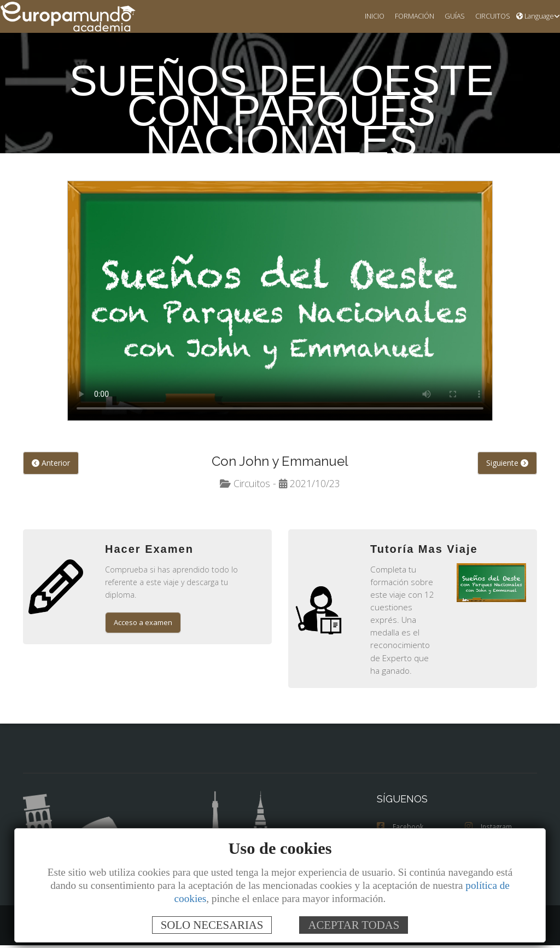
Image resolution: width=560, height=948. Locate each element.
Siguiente (507, 464)
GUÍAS (450, 16)
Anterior (50, 464)
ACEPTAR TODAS (354, 925)
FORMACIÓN (409, 16)
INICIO (366, 16)
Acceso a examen (144, 612)
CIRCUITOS (491, 16)
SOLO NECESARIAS (212, 925)
